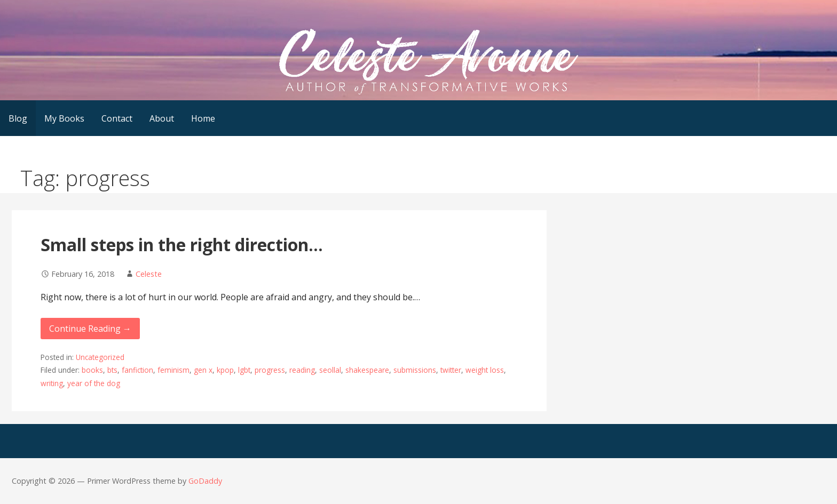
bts (112, 370)
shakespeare (367, 370)
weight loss (485, 370)
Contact (117, 118)
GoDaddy (205, 481)
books (92, 370)
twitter (451, 370)
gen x (203, 370)
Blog (18, 118)
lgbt (244, 370)
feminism (173, 370)
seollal (330, 370)
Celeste (149, 274)
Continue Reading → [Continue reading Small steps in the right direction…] (90, 329)
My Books (64, 118)
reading (302, 370)
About (162, 118)
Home (203, 118)
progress (270, 370)
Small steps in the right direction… (182, 245)
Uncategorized (100, 357)
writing (52, 383)
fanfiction (137, 370)
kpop (225, 370)
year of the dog (94, 383)
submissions (415, 370)
